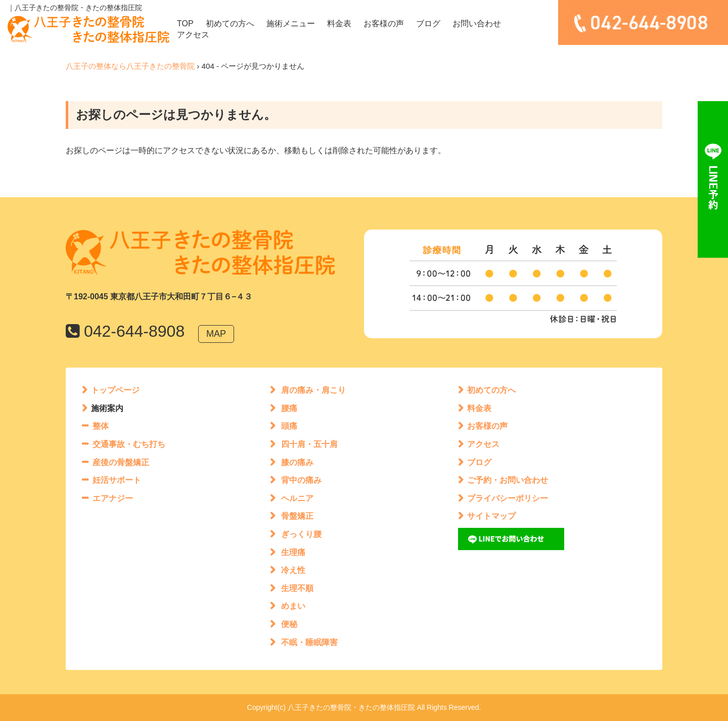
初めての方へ (230, 24)
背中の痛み (301, 480)
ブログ (428, 24)
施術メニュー (291, 24)
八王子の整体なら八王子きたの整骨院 (130, 66)
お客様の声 (384, 24)
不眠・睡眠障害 (309, 642)
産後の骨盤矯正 (121, 462)
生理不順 (297, 588)
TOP (185, 24)
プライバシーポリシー (508, 498)
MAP (216, 334)
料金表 (339, 24)
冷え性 (293, 570)
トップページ (115, 390)
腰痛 (289, 408)
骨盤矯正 (297, 516)
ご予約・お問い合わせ (508, 480)
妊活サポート (117, 480)
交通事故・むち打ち (129, 444)
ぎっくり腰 (301, 534)
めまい (293, 606)
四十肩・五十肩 (309, 444)
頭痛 (289, 426)
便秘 (289, 624)
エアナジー (113, 498)
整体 (101, 426)
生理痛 (293, 552)
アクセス (193, 35)
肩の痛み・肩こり (313, 390)
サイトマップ (491, 516)
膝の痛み (297, 462)
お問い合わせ (477, 24)
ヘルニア (297, 498)
